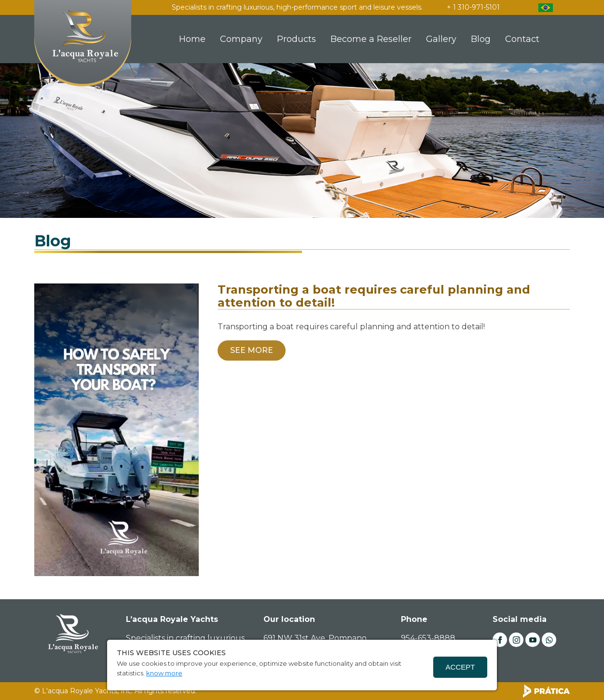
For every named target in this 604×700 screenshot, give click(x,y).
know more (164, 673)
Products (296, 39)
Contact (522, 39)
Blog (481, 39)
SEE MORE (252, 350)
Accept (460, 667)
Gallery (441, 39)
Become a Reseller (371, 39)
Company (241, 39)
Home (192, 39)
